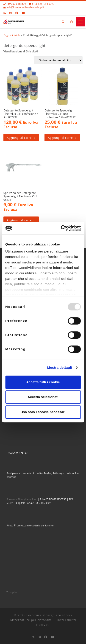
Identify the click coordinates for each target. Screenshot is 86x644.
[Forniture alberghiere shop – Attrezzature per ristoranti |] (14, 21)
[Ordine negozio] (58, 60)
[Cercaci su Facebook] (17, 13)
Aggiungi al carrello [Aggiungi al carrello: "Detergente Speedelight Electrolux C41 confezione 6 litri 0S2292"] (21, 138)
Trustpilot (12, 592)
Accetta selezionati (43, 397)
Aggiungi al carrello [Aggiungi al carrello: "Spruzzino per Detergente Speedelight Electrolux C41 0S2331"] (21, 220)
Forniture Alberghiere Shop (22, 499)
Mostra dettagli (59, 367)
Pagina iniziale (12, 35)
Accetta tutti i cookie (43, 382)
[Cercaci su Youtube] (23, 13)
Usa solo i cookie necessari (43, 412)
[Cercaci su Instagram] (11, 13)
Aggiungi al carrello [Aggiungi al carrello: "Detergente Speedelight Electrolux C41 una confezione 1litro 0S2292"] (62, 138)
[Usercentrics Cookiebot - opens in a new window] (61, 228)
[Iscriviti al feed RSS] (5, 13)
